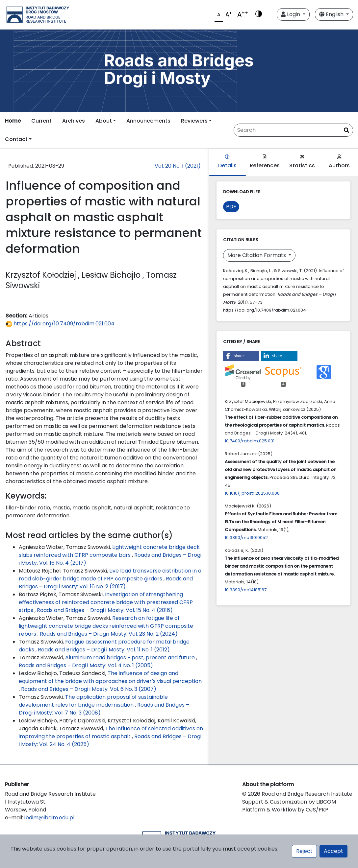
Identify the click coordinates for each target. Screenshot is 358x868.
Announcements (148, 121)
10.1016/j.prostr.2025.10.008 (252, 493)
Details (227, 162)
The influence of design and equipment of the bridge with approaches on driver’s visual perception (110, 677)
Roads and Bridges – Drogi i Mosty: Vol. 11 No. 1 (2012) (104, 650)
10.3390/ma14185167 (246, 590)
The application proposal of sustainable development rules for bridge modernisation (93, 701)
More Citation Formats (257, 255)
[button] (241, 356)
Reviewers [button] (194, 121)
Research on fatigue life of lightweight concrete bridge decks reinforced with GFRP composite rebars (106, 626)
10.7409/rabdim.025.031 (250, 441)
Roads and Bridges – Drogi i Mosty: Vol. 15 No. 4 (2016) (105, 610)
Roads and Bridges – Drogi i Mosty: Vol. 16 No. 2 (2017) (106, 583)
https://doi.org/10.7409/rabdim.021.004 (60, 324)
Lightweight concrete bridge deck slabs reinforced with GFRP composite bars (109, 551)
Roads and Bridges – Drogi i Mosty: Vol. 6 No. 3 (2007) (89, 689)
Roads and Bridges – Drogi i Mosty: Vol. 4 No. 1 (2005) (86, 665)
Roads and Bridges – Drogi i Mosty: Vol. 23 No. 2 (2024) (109, 634)
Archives (74, 121)
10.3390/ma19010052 (246, 538)
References (265, 162)
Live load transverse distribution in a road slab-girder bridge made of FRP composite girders (110, 575)
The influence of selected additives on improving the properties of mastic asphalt (111, 732)
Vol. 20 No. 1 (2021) (178, 166)
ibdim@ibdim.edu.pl (49, 818)
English (332, 14)
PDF (231, 207)
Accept (333, 851)
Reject (304, 851)
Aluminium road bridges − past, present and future (131, 657)
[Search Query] (293, 130)
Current (41, 121)
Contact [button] (16, 139)
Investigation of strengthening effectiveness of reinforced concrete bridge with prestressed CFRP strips (106, 602)
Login (291, 14)
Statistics (302, 162)
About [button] (104, 121)
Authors (339, 162)
